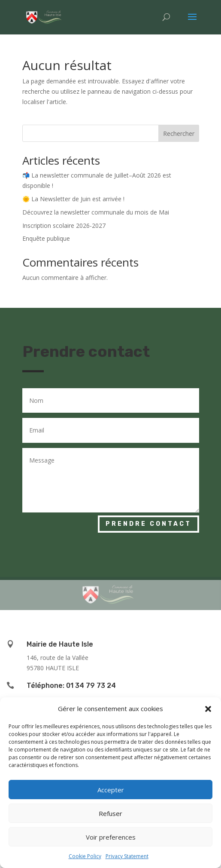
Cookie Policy (85, 856)
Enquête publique (46, 238)
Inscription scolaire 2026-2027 (64, 225)
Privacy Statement (127, 856)
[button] (208, 709)
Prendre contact (148, 524)
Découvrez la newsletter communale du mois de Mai (96, 212)
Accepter (111, 790)
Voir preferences (111, 837)
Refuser (110, 813)
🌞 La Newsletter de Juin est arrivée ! (73, 199)
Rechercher (179, 133)
